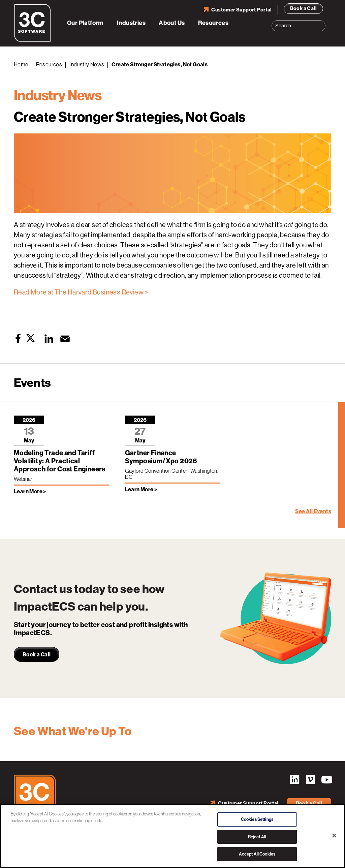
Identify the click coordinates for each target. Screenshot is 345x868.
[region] (172, 836)
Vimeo (310, 780)
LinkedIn (294, 780)
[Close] (334, 836)
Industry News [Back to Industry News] (87, 65)
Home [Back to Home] (21, 65)
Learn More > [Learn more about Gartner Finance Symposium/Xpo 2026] (141, 489)
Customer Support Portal (241, 10)
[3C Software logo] (33, 40)
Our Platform (85, 23)
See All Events (313, 511)
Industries (131, 23)
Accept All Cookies (257, 854)
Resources (213, 23)
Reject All (257, 837)
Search (322, 22)
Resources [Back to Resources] (49, 65)
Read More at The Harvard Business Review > (81, 292)
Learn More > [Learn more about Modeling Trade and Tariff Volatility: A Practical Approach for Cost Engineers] (30, 491)
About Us (172, 23)
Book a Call (303, 8)
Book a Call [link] (37, 655)
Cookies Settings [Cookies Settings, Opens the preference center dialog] (257, 819)
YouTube (326, 780)
